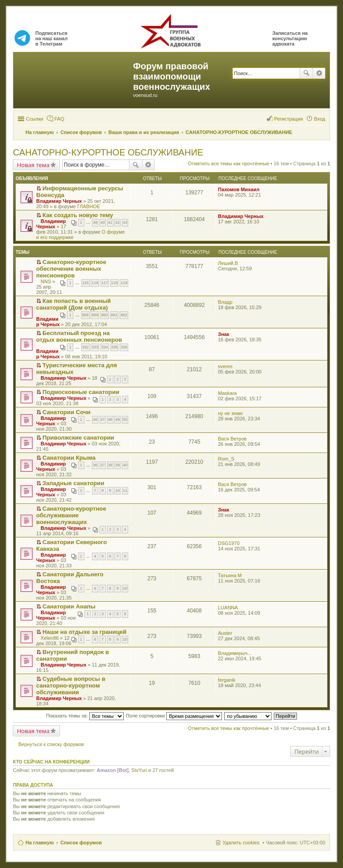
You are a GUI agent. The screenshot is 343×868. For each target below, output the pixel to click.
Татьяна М (230, 575)
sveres (225, 366)
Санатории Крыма (69, 458)
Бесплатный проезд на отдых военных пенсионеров (79, 336)
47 (103, 419)
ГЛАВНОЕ (89, 206)
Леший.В (228, 263)
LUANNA (228, 608)
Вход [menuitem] (320, 119)
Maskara (227, 393)
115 (86, 283)
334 (105, 347)
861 (115, 315)
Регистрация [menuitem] (289, 119)
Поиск (306, 73)
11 (125, 491)
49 (117, 419)
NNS (46, 281)
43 (125, 222)
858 (86, 315)
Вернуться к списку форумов (51, 744)
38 (110, 465)
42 (117, 222)
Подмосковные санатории (81, 392)
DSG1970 (229, 543)
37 (103, 465)
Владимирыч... (235, 653)
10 (117, 491)
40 (103, 222)
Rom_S (226, 459)
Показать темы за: (85, 716)
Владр (225, 302)
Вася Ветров (232, 439)
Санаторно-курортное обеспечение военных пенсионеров (71, 269)
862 (124, 315)
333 (95, 347)
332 (86, 347)
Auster (225, 633)
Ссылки (35, 119)
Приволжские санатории (78, 438)
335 (115, 347)
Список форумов (81, 843)
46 (95, 419)
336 (124, 347)
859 (95, 315)
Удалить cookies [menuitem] (241, 843)
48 (110, 419)
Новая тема (33, 165)
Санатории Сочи (67, 412)
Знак (224, 334)
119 (124, 283)
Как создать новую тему (78, 215)
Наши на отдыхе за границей (84, 632)
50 (125, 419)
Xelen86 (50, 638)
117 (105, 283)
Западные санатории (73, 483)
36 (95, 465)
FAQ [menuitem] (59, 119)
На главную (40, 843)
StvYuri (139, 770)
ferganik (227, 680)
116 (95, 283)
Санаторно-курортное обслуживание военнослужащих (71, 515)
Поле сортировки (174, 716)
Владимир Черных (59, 201)
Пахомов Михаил (239, 189)
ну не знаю (230, 413)
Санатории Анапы (69, 606)
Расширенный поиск (319, 73)
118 (115, 283)
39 (95, 222)
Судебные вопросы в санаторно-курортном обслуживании (71, 686)
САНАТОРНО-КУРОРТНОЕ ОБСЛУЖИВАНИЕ (108, 152)
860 (105, 315)
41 (110, 222)
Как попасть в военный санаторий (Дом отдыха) (73, 304)
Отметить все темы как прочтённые (229, 164)
